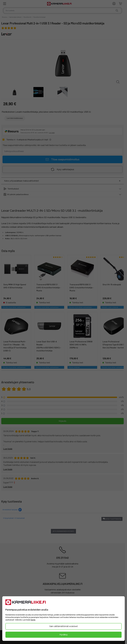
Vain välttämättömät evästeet (63, 626)
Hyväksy (63, 635)
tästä (33, 620)
